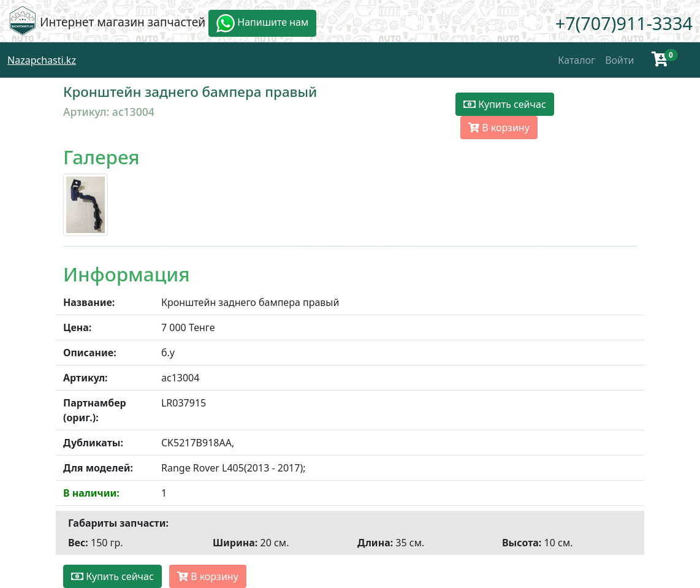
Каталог (576, 60)
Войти (619, 60)
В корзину (499, 128)
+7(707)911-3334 (624, 23)
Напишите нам (262, 23)
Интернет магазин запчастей (123, 22)
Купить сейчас (505, 104)
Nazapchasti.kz (42, 60)
